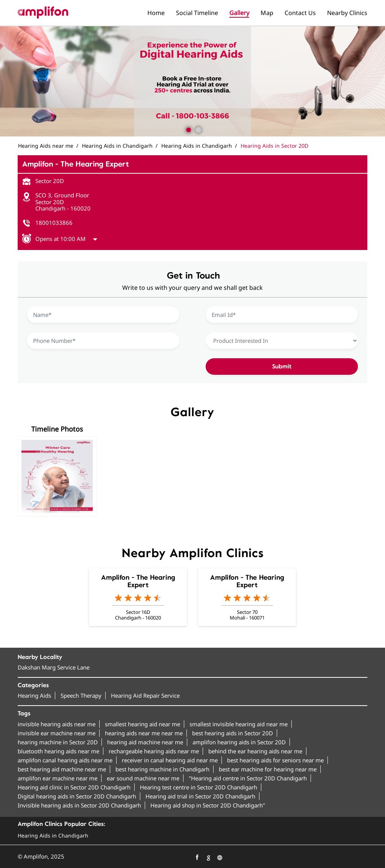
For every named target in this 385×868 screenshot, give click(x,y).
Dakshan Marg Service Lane (54, 667)
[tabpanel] (192, 81)
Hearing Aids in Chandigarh (53, 835)
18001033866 (54, 223)
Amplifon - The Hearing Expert (138, 581)
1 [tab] (188, 129)
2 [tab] (197, 129)
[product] (282, 341)
